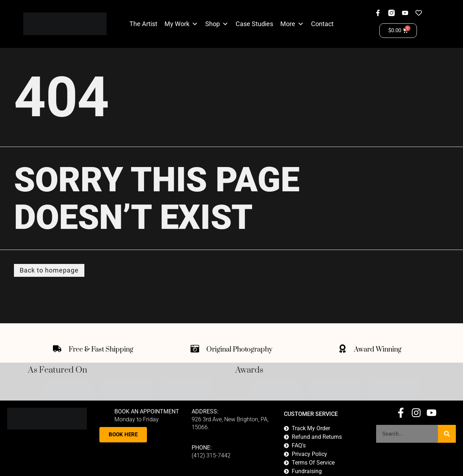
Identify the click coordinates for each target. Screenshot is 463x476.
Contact (322, 24)
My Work (177, 24)
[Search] (447, 434)
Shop (213, 24)
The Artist (143, 24)
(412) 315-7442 (211, 456)
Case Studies (254, 24)
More (288, 24)
